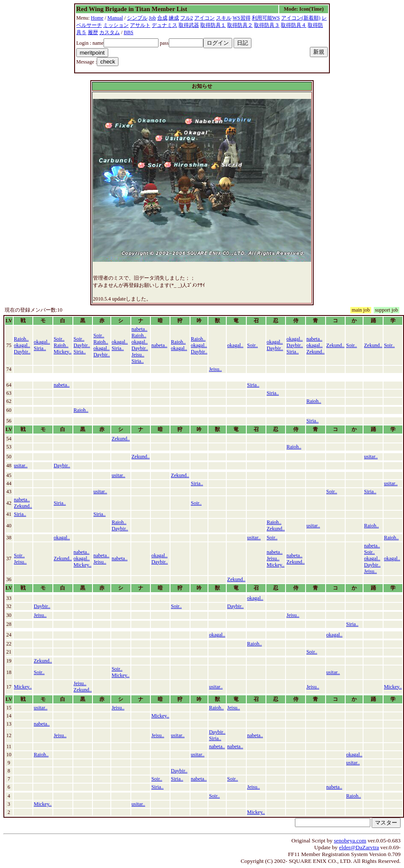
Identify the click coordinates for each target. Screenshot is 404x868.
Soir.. (59, 339)
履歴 (93, 32)
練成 (174, 18)
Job (152, 18)
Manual (115, 18)
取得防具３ (267, 25)
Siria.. (40, 348)
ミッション (116, 25)
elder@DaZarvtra (359, 847)
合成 (162, 18)
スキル (224, 18)
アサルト (140, 25)
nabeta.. (140, 329)
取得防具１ (213, 25)
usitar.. (371, 457)
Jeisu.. (138, 355)
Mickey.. (63, 352)
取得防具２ (240, 25)
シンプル (137, 18)
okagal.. (22, 345)
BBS (128, 32)
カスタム (110, 32)
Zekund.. (316, 352)
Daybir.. (22, 352)
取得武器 (189, 25)
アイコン (205, 18)
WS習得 (242, 18)
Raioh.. (22, 339)
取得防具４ (294, 25)
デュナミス (164, 25)
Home (97, 18)
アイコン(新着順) (301, 18)
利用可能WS (266, 18)
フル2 (187, 18)
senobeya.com (350, 841)
